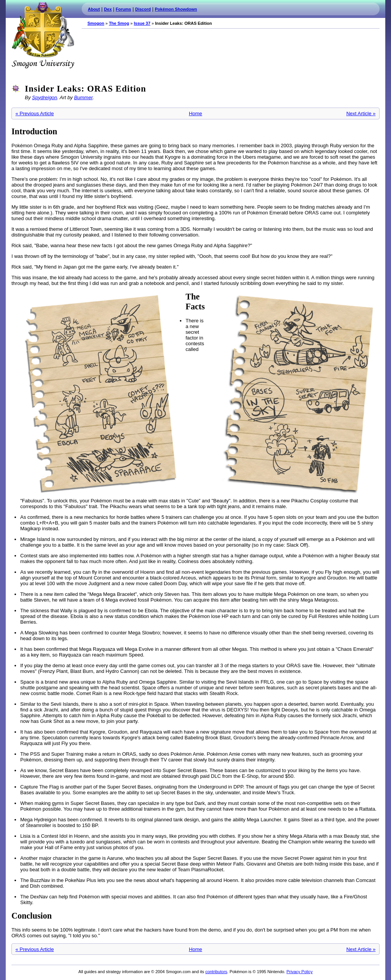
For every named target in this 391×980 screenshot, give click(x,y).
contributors (216, 972)
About (94, 9)
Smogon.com (43, 35)
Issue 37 (142, 23)
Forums (123, 9)
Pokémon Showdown (176, 9)
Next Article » (361, 113)
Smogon (96, 23)
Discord (143, 9)
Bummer (83, 97)
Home (196, 113)
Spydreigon (45, 97)
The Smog (119, 23)
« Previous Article (35, 113)
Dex (108, 9)
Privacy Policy (299, 972)
